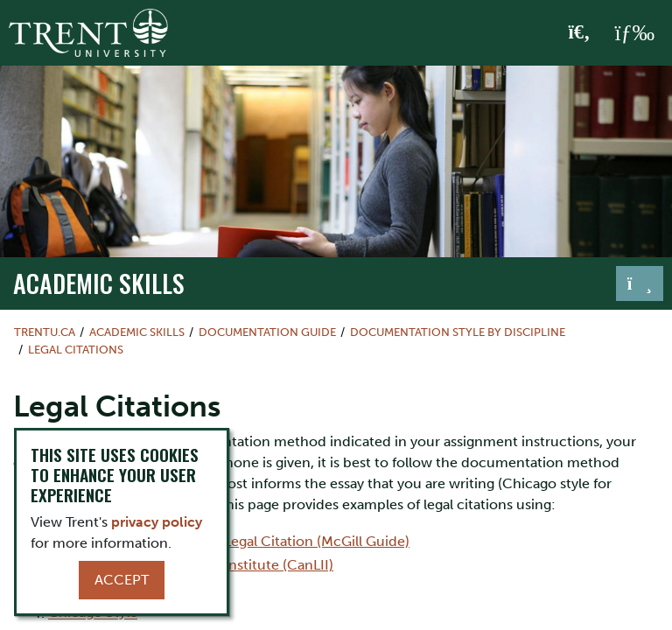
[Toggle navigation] (640, 283)
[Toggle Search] (580, 33)
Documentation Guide (267, 332)
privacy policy (157, 522)
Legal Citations (76, 350)
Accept (122, 580)
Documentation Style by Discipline (458, 332)
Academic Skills (99, 283)
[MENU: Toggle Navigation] (634, 33)
